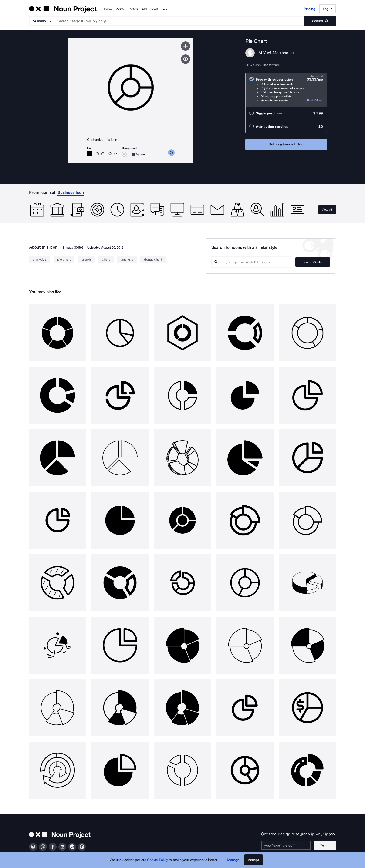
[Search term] (179, 21)
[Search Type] (41, 21)
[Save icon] (186, 46)
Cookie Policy (157, 860)
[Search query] (251, 262)
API (144, 9)
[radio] (286, 90)
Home (107, 9)
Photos (133, 9)
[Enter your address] (286, 845)
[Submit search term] (320, 21)
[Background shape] (138, 154)
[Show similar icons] (186, 59)
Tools (154, 9)
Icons (120, 9)
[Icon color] (89, 154)
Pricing (310, 9)
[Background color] (124, 154)
